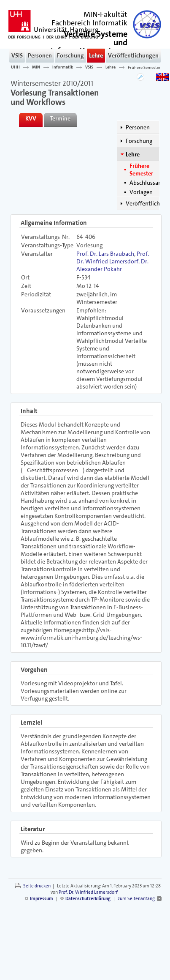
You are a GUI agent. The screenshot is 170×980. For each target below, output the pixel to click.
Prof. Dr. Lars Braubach (105, 254)
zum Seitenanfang (136, 899)
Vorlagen (141, 192)
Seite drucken (37, 886)
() (89, 46)
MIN (36, 67)
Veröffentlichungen (133, 55)
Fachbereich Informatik (89, 23)
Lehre (96, 55)
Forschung (70, 55)
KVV (31, 118)
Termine (60, 118)
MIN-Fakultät (105, 14)
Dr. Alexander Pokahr (112, 265)
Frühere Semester (144, 67)
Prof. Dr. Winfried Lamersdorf (113, 257)
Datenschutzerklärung (88, 899)
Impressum (42, 899)
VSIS (17, 55)
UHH (15, 67)
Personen (40, 55)
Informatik (63, 67)
